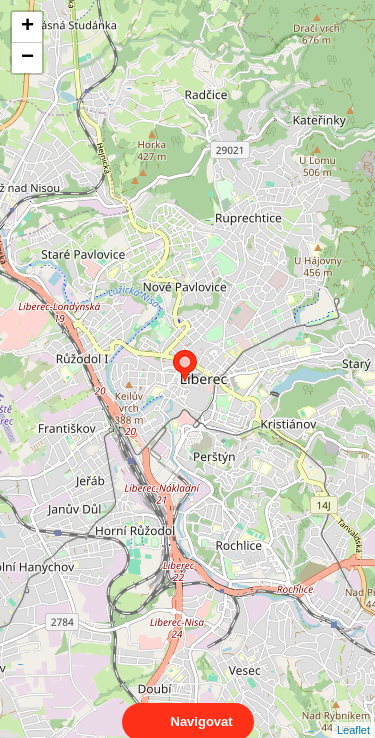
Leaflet (353, 712)
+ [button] (27, 27)
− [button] (27, 58)
